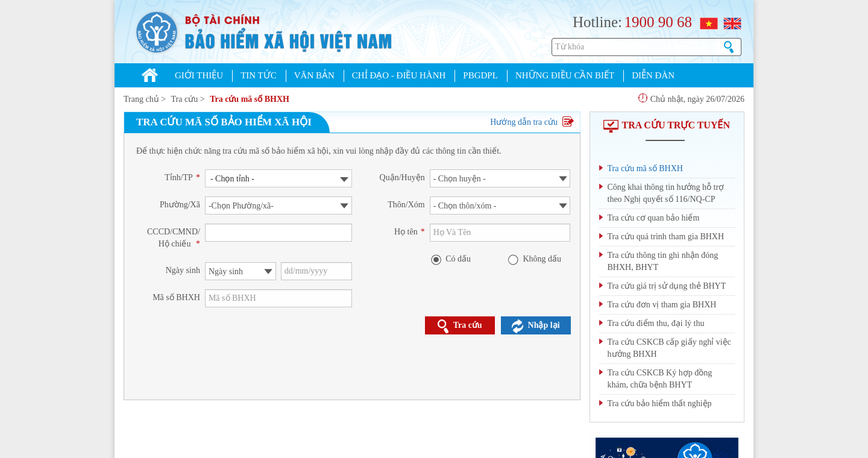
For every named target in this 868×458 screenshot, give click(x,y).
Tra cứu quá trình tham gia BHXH (666, 237)
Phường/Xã (180, 205)
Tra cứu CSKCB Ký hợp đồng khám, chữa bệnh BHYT (660, 379)
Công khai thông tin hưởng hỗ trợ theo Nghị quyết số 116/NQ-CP (666, 193)
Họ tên (410, 232)
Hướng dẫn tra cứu (532, 122)
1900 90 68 (658, 22)
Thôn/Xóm (406, 205)
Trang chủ (141, 99)
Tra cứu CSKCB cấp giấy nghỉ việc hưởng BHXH (669, 348)
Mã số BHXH (176, 297)
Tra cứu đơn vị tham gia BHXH (662, 305)
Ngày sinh (183, 270)
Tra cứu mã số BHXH (250, 99)
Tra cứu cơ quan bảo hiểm (654, 218)
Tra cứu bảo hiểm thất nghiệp (660, 403)
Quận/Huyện (402, 177)
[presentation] (297, 347)
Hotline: (597, 22)
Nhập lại (536, 326)
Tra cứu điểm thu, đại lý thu (656, 323)
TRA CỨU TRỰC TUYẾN (667, 125)
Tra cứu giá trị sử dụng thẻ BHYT (667, 286)
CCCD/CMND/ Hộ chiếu (174, 238)
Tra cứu (185, 99)
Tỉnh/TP (182, 177)
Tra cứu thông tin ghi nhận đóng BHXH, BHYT (663, 261)
